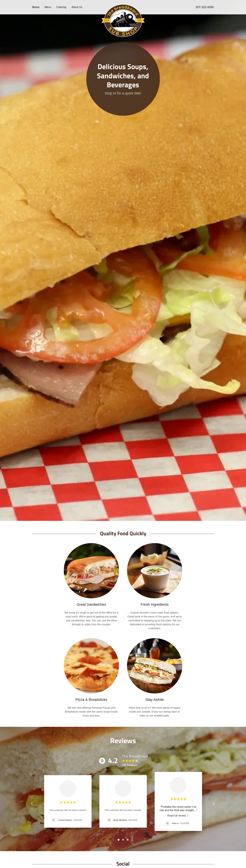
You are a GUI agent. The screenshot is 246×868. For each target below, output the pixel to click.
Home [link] (36, 7)
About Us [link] (77, 7)
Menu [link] (48, 7)
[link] (123, 6)
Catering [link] (61, 7)
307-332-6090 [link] (205, 7)
